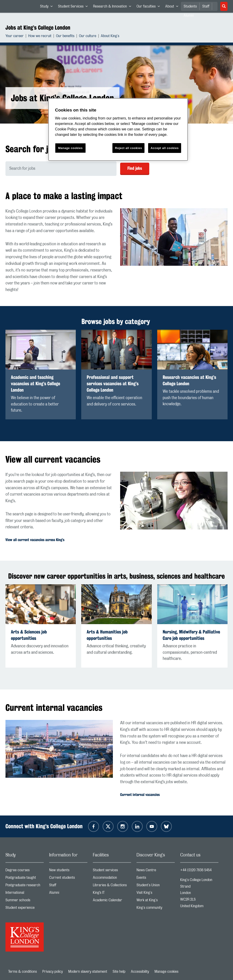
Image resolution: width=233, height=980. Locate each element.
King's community (156, 909)
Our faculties (149, 7)
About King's (110, 37)
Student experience (25, 909)
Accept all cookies (165, 148)
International (25, 894)
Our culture (88, 37)
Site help (119, 972)
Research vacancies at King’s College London (189, 380)
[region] (118, 130)
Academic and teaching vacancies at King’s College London (35, 384)
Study (48, 7)
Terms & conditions (23, 972)
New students (68, 871)
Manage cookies (166, 972)
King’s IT (112, 894)
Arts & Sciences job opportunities (29, 635)
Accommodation (112, 879)
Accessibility (140, 972)
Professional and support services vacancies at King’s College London (113, 384)
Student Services (74, 7)
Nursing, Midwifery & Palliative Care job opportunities (191, 635)
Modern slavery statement (88, 972)
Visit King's (156, 894)
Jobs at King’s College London (38, 28)
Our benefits (65, 37)
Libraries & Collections (112, 886)
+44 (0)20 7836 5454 (196, 870)
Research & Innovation (113, 7)
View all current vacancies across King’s (35, 540)
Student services (112, 871)
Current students (68, 879)
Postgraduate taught (25, 879)
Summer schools (25, 901)
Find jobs (135, 168)
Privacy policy (53, 972)
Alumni (68, 894)
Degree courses (25, 871)
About (173, 7)
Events (156, 879)
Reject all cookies (128, 148)
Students (190, 6)
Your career (15, 37)
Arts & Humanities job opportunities (107, 635)
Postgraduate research (25, 886)
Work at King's (156, 901)
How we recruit (40, 37)
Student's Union (156, 886)
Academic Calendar (112, 901)
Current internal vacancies (140, 795)
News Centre (156, 871)
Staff (206, 6)
